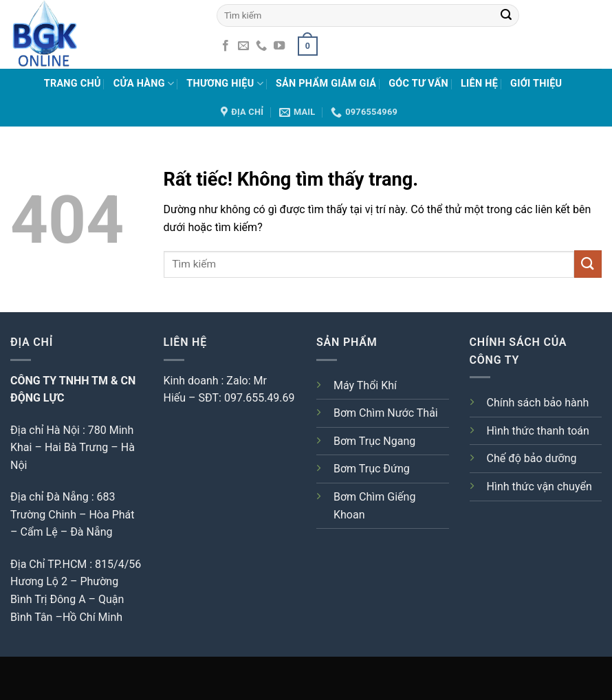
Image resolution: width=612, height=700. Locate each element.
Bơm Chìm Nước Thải (386, 413)
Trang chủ (73, 84)
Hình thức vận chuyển (539, 486)
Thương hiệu (225, 84)
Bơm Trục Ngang (374, 441)
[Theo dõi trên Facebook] (226, 46)
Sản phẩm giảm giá (326, 84)
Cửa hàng (144, 84)
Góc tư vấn (418, 84)
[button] (307, 46)
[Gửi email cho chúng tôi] (243, 46)
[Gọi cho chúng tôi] (261, 46)
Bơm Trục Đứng (372, 469)
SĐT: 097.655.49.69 (247, 398)
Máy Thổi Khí (365, 385)
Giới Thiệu (536, 84)
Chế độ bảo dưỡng (532, 458)
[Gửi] (506, 15)
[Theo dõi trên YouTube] (279, 46)
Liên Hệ (479, 84)
